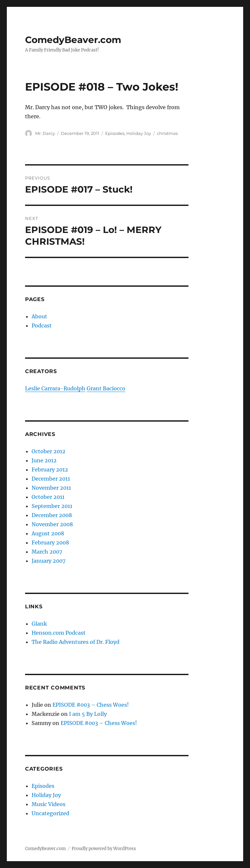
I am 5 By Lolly (88, 714)
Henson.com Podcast (59, 633)
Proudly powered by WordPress (104, 849)
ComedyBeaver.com (73, 40)
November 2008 (52, 524)
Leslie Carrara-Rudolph (55, 388)
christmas (167, 133)
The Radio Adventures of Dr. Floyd (76, 642)
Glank (39, 624)
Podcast (42, 325)
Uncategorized (50, 813)
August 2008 (48, 533)
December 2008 (52, 515)
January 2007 (49, 561)
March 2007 (47, 552)
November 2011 (51, 488)
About (39, 316)
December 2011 (51, 479)
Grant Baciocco (106, 388)
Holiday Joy (139, 133)
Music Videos (49, 804)
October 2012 (49, 451)
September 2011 (52, 506)
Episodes (115, 133)
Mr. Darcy (45, 133)
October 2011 (48, 497)
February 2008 (50, 542)
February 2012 (50, 470)
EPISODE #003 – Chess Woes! (91, 705)
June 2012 (44, 460)
